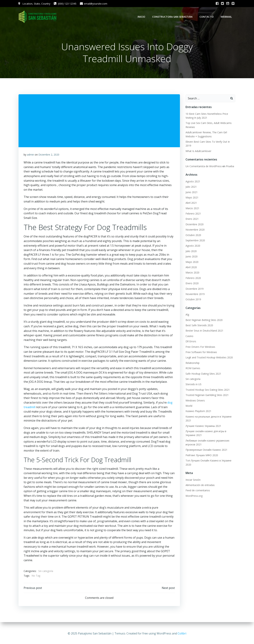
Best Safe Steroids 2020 (199, 325)
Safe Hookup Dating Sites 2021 (203, 374)
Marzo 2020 (192, 273)
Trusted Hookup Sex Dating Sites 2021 (207, 390)
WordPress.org (194, 496)
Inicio (142, 17)
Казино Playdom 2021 (198, 411)
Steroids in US (193, 384)
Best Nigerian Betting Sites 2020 (204, 320)
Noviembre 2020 (195, 230)
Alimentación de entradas (200, 485)
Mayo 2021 (192, 198)
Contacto (207, 17)
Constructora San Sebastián (173, 17)
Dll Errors (191, 342)
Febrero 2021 (193, 214)
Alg (187, 315)
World (189, 406)
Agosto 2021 (193, 182)
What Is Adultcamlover (198, 151)
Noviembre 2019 (195, 294)
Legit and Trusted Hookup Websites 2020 (209, 358)
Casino (189, 336)
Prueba (230, 166)
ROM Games (193, 368)
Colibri (182, 633)
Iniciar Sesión (193, 480)
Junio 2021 (191, 192)
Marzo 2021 (192, 208)
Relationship (192, 363)
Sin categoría (46, 572)
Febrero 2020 (193, 278)
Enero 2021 (192, 219)
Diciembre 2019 (194, 289)
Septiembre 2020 (195, 241)
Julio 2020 (191, 251)
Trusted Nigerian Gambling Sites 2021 (207, 395)
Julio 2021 (191, 187)
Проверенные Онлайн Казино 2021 (206, 450)
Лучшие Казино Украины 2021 (203, 426)
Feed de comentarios (198, 491)
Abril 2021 (191, 203)
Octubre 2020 (193, 235)
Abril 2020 (191, 267)
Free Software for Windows (201, 352)
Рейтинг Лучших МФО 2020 (202, 455)
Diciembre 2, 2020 (49, 155)
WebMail (227, 17)
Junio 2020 (191, 257)
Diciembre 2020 (194, 224)
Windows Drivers (195, 401)
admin (31, 155)
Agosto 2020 (193, 246)
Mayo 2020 (192, 262)
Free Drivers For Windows (200, 347)
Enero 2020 (192, 283)
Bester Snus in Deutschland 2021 (204, 331)
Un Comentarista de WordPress (203, 166)
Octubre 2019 (193, 299)
